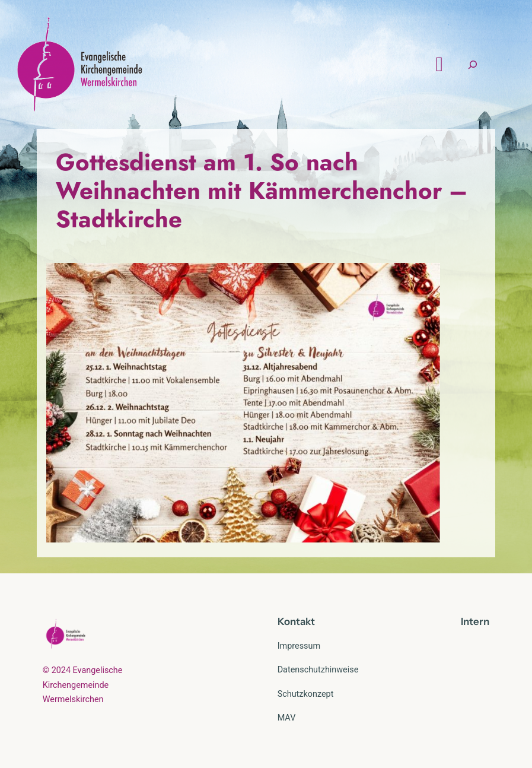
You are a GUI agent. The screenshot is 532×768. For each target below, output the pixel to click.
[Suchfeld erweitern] (473, 64)
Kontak (294, 621)
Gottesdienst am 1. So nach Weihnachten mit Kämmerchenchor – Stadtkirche (262, 191)
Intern (475, 621)
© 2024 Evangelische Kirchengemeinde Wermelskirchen (83, 685)
